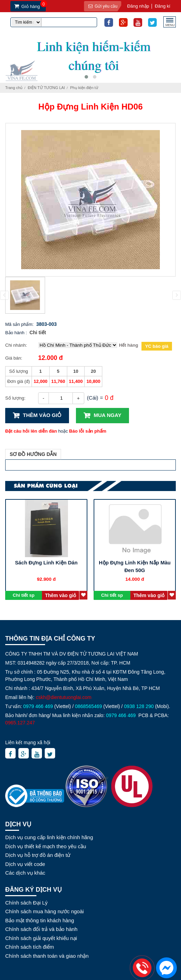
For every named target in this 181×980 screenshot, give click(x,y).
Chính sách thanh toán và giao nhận (47, 956)
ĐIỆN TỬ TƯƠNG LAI (46, 88)
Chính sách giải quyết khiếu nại (41, 938)
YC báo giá (157, 346)
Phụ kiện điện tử (84, 88)
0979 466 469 (38, 706)
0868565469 (88, 706)
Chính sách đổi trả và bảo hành (41, 929)
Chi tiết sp (24, 595)
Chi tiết (38, 332)
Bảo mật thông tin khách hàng (40, 920)
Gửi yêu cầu (102, 6)
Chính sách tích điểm (30, 947)
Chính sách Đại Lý (26, 903)
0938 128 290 (139, 706)
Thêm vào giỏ (42, 415)
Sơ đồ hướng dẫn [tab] (33, 454)
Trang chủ (14, 88)
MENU (170, 24)
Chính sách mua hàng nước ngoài (45, 911)
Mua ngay (107, 415)
